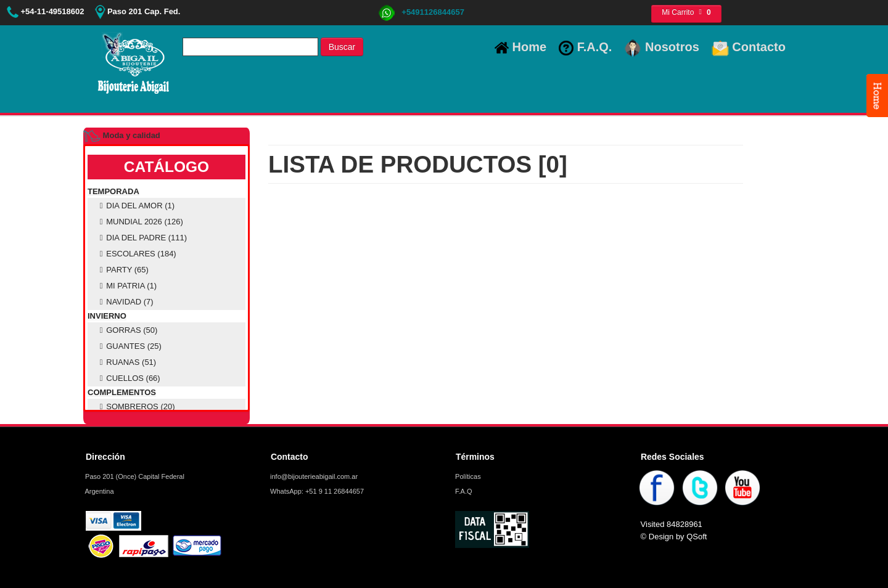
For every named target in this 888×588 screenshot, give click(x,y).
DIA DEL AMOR (135, 206)
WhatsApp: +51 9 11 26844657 (316, 491)
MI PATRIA (126, 286)
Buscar (342, 47)
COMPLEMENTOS (122, 392)
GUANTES (129, 346)
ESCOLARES (136, 254)
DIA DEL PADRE (142, 238)
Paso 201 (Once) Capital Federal (134, 476)
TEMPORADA (113, 191)
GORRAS (127, 330)
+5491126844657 (421, 12)
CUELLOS (128, 378)
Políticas (467, 476)
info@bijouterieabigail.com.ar (313, 476)
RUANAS (126, 362)
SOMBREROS (136, 406)
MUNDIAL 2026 (140, 222)
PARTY (122, 270)
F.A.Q (463, 491)
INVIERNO (107, 316)
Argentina (99, 491)
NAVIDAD (125, 302)
